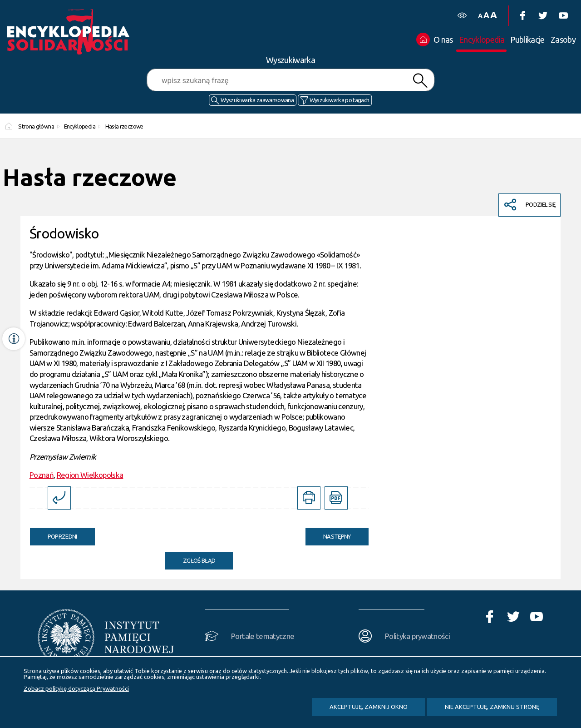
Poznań (42, 475)
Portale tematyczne (263, 636)
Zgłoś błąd (199, 560)
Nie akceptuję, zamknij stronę (492, 707)
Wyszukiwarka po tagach (340, 100)
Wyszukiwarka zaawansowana (257, 100)
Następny (328, 534)
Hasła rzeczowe (124, 126)
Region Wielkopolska (90, 475)
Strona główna (36, 126)
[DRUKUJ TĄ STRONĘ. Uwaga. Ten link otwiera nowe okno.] (309, 498)
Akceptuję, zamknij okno (369, 707)
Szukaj (420, 81)
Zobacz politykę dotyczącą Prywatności (76, 688)
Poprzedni (54, 534)
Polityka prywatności (417, 636)
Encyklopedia (80, 126)
